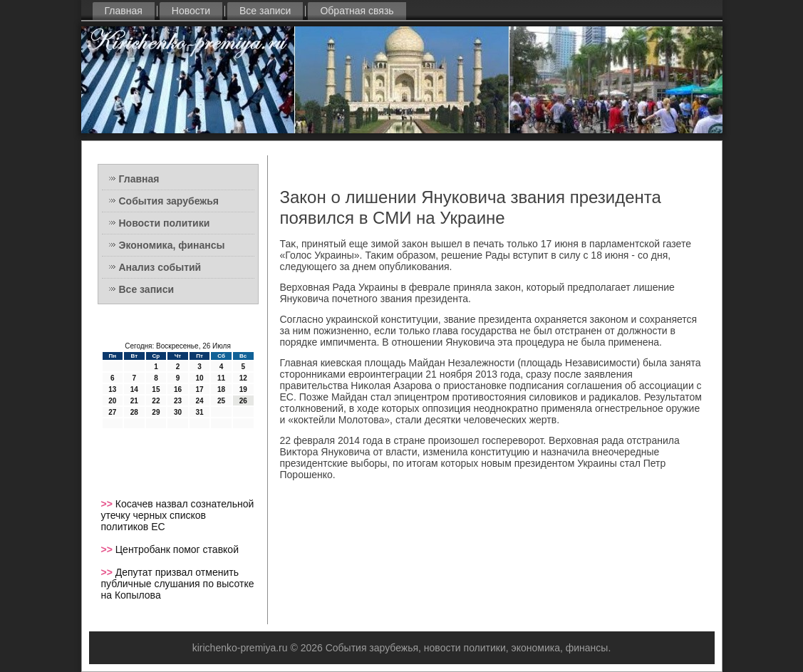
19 (243, 389)
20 (112, 401)
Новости (191, 11)
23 (178, 401)
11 (221, 378)
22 (156, 401)
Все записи (265, 11)
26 (243, 401)
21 (134, 401)
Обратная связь (357, 11)
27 (112, 412)
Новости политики (165, 223)
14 (134, 389)
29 (156, 412)
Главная (124, 11)
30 (178, 412)
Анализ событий (160, 267)
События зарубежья (169, 201)
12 (243, 378)
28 (134, 412)
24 (199, 401)
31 (199, 412)
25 (221, 401)
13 (112, 389)
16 (178, 389)
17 (199, 389)
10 (199, 378)
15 (156, 389)
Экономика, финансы (172, 245)
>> (108, 504)
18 (221, 389)
